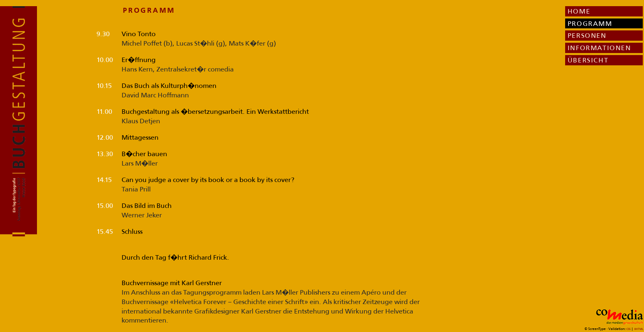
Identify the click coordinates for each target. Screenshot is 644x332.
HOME (579, 11)
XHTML (639, 329)
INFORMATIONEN (599, 48)
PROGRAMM (590, 23)
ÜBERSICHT (588, 60)
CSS (629, 329)
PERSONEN (587, 35)
